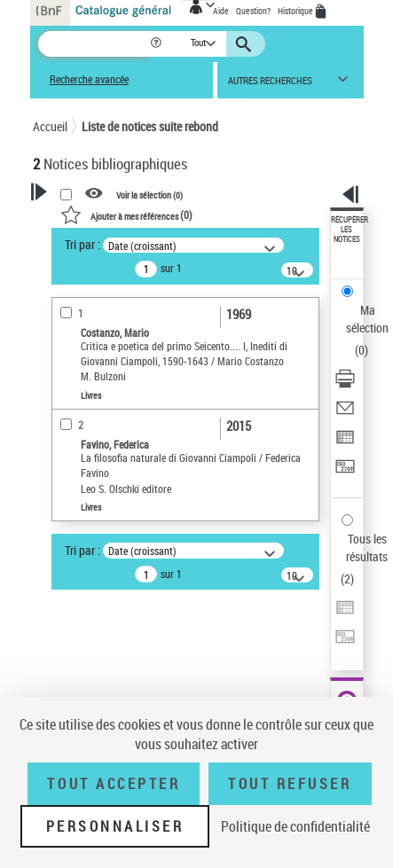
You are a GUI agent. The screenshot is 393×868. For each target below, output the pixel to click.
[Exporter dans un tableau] (345, 443)
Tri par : (83, 244)
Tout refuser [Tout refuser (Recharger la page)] (290, 784)
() (126, 215)
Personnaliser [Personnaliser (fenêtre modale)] (115, 826)
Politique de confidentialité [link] (295, 826)
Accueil (50, 126)
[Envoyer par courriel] (345, 414)
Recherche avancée (89, 79)
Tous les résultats (367, 547)
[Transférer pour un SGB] (345, 472)
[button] (157, 44)
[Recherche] (94, 44)
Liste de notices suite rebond (150, 126)
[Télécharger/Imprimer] (345, 384)
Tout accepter (114, 784)
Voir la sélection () (149, 194)
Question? (253, 11)
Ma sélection (367, 319)
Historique (296, 11)
